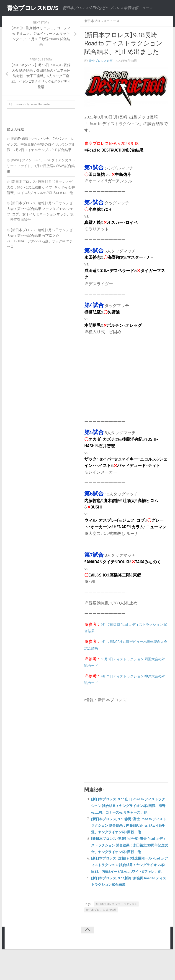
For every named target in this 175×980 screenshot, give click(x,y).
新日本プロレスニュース (104, 21)
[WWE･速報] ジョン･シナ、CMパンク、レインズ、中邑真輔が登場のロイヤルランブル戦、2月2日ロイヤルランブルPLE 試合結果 (41, 144)
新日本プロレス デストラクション (116, 930)
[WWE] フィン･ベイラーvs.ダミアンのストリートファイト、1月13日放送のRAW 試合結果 (41, 166)
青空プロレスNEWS (36, 8)
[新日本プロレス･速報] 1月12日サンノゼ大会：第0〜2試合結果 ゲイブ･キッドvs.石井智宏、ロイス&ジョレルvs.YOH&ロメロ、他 (41, 187)
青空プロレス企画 (102, 61)
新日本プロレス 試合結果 (101, 936)
